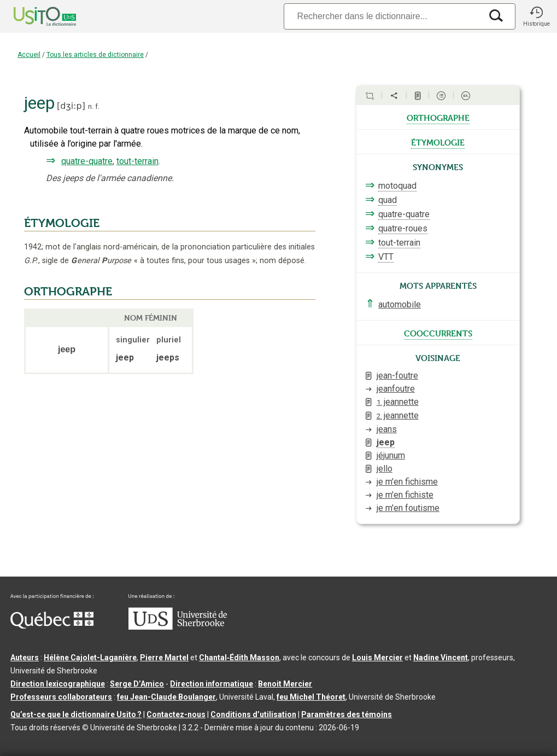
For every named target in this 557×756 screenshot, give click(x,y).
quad (388, 200)
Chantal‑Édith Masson (239, 658)
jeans (387, 429)
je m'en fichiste (405, 495)
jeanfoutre (396, 389)
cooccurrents (438, 333)
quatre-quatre (87, 161)
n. (91, 106)
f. (97, 106)
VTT (386, 257)
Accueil (29, 55)
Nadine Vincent (441, 658)
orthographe (438, 117)
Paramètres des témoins (347, 714)
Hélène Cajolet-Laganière (90, 658)
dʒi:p (71, 106)
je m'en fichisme (407, 482)
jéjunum (391, 455)
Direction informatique (212, 684)
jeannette (398, 402)
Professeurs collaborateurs (61, 697)
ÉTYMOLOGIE (62, 223)
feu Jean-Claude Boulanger (166, 697)
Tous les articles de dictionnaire (95, 55)
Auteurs (25, 658)
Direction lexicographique (58, 684)
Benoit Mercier (285, 684)
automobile (400, 304)
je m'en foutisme (408, 508)
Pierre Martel (164, 658)
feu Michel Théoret (311, 697)
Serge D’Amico (137, 684)
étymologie (438, 142)
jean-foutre (397, 376)
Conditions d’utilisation (253, 714)
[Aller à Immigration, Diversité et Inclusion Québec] (52, 626)
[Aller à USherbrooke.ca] (178, 627)
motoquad (397, 186)
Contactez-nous (176, 714)
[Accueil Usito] (33, 16)
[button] (536, 16)
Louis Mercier (377, 658)
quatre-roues (403, 228)
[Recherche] (383, 16)
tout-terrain (137, 161)
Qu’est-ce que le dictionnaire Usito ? (76, 714)
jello (385, 469)
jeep (386, 442)
